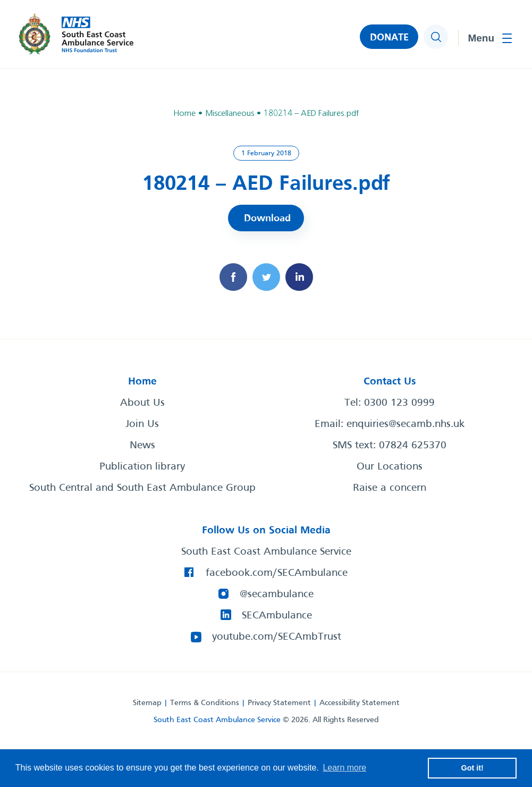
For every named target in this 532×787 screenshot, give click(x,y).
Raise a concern (390, 488)
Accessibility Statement (360, 703)
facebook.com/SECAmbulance (277, 573)
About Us (142, 403)
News (142, 446)
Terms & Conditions (205, 703)
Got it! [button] (472, 768)
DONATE (389, 38)
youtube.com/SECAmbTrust (277, 637)
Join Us (142, 424)
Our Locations (390, 467)
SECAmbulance (277, 616)
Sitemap (147, 703)
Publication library (142, 467)
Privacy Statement (279, 703)
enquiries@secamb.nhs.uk (406, 424)
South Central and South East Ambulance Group (142, 488)
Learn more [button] (344, 768)
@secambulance (277, 595)
